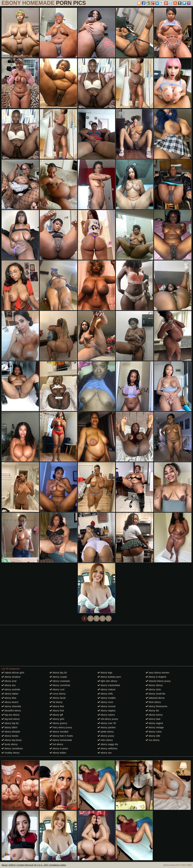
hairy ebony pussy (61, 727)
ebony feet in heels (61, 736)
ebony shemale (11, 706)
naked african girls (13, 673)
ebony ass (9, 685)
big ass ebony (10, 715)
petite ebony (106, 732)
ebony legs (105, 673)
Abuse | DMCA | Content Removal (17, 865)
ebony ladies (58, 753)
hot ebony (56, 744)
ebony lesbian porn (109, 677)
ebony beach (10, 702)
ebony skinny (154, 685)
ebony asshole (11, 689)
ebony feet (57, 706)
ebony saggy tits (108, 744)
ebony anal (9, 681)
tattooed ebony (155, 698)
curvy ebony (58, 694)
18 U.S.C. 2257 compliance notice (50, 865)
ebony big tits (10, 723)
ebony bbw (9, 698)
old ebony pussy (108, 719)
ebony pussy (106, 736)
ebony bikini (9, 727)
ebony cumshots (60, 685)
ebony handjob (59, 732)
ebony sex (105, 753)
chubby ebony (11, 753)
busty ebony (10, 744)
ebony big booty (12, 740)
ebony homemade (61, 740)
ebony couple (58, 677)
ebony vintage (155, 727)
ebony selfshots (108, 749)
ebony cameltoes (12, 749)
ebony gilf (56, 715)
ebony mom (105, 702)
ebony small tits (156, 694)
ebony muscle (107, 706)
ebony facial (58, 698)
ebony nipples (107, 711)
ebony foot (57, 711)
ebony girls (57, 719)
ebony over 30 (107, 723)
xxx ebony (153, 740)
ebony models (107, 698)
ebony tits (152, 711)
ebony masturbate (109, 685)
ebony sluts (153, 689)
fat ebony (56, 702)
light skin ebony (107, 681)
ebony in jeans (59, 749)
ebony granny (58, 723)
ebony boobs (10, 736)
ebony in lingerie (156, 677)
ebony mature (106, 689)
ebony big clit (58, 673)
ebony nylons (106, 715)
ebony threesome (157, 706)
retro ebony (105, 740)
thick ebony (153, 702)
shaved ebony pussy (158, 681)
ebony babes (10, 694)
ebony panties (107, 727)
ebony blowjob (11, 732)
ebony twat (153, 719)
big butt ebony (11, 719)
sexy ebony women (157, 673)
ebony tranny (154, 715)
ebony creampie (60, 681)
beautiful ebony (11, 711)
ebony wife (153, 736)
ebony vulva (154, 732)
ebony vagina (154, 723)
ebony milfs (105, 694)
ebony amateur (11, 677)
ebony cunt (57, 689)
